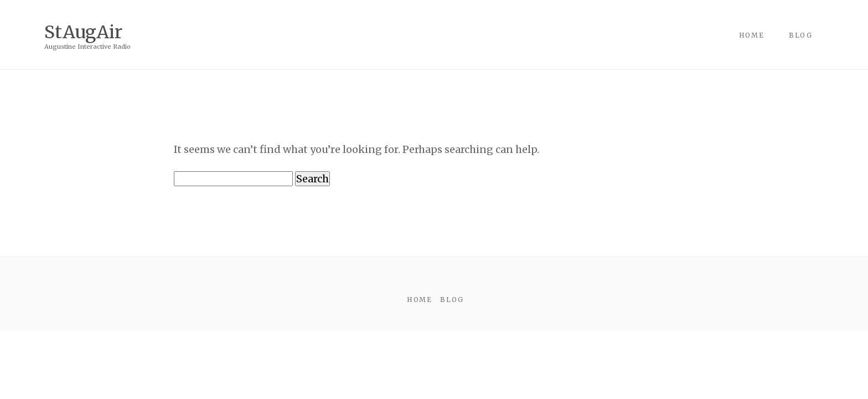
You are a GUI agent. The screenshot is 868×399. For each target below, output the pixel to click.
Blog (801, 35)
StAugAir (83, 32)
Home (752, 35)
